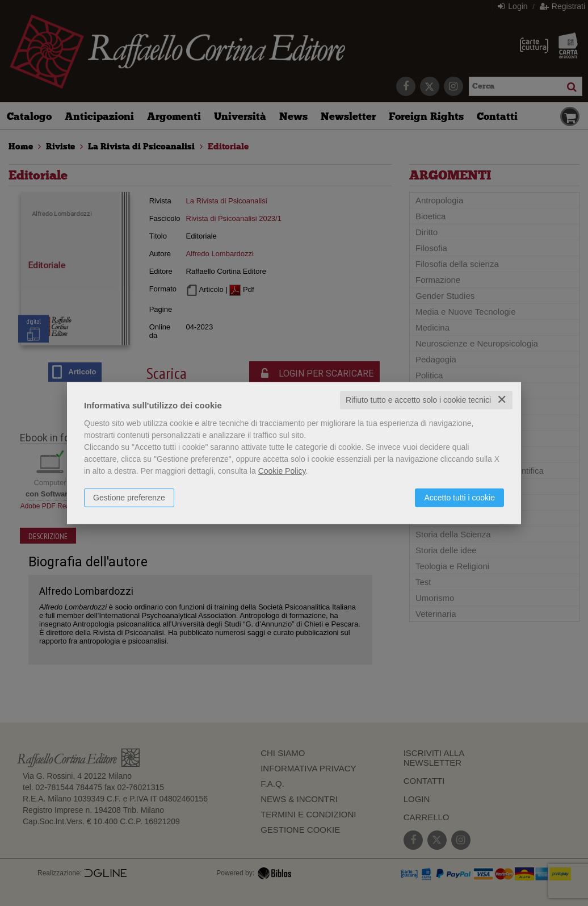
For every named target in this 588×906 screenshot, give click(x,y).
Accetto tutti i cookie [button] (459, 498)
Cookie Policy (282, 471)
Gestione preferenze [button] (129, 498)
